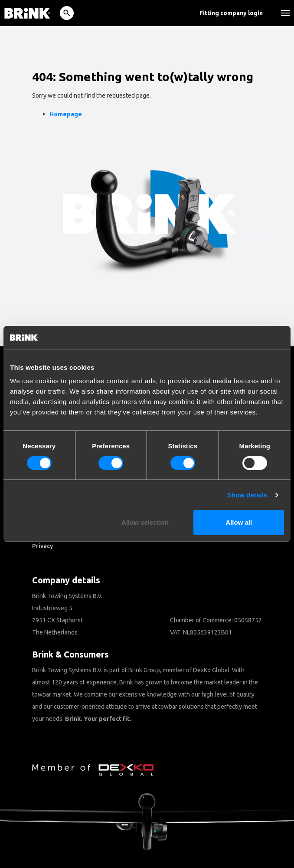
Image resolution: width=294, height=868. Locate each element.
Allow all (239, 522)
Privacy (42, 546)
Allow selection (145, 522)
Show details (247, 495)
